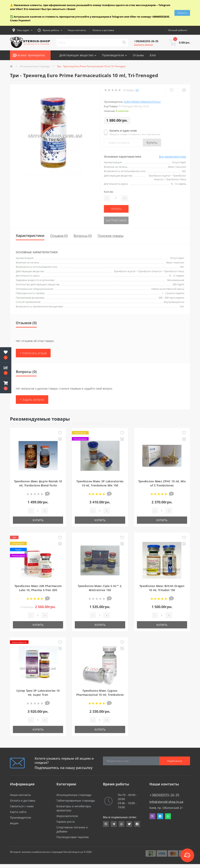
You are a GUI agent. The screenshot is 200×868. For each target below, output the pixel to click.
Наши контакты (77, 30)
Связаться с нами (22, 806)
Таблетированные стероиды (76, 801)
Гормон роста (66, 822)
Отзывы (138, 55)
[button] (6, 386)
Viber (152, 816)
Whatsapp (168, 816)
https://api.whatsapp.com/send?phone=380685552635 (121, 824)
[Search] (124, 43)
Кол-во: (109, 192)
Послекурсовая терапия (73, 837)
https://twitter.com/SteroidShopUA (129, 824)
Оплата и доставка (103, 30)
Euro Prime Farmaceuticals (142, 102)
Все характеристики (173, 157)
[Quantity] (116, 198)
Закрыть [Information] (182, 13)
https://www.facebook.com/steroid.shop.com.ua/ (137, 824)
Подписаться (175, 761)
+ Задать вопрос (32, 400)
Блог (153, 55)
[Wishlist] (172, 90)
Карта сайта (18, 812)
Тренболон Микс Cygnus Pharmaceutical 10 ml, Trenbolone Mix (100, 695)
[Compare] (184, 90)
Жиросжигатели (67, 816)
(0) (137, 90)
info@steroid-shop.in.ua (166, 802)
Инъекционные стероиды (35, 66)
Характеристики (30, 236)
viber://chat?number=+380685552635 (106, 824)
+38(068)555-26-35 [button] (164, 795)
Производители (21, 818)
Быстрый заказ (116, 220)
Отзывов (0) (59, 236)
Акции (14, 823)
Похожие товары (111, 236)
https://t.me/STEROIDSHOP (114, 824)
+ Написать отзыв (33, 353)
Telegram (160, 816)
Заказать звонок (143, 44)
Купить (152, 143)
